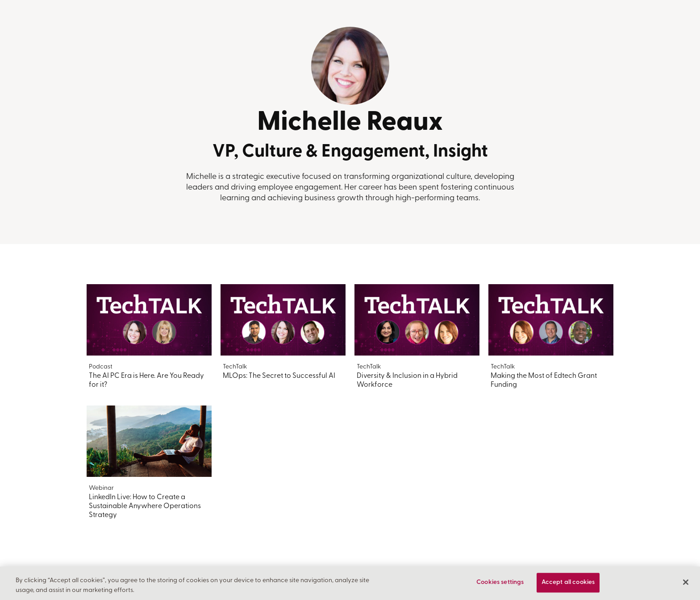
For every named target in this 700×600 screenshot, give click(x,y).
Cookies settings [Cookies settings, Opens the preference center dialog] (500, 583)
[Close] (686, 582)
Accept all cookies (568, 583)
